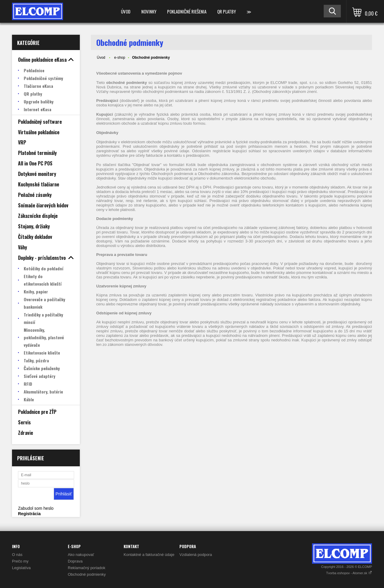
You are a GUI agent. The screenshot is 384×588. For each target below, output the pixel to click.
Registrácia (29, 514)
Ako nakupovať (81, 555)
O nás (17, 555)
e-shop (120, 58)
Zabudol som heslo (36, 508)
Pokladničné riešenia (187, 11)
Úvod (126, 11)
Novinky (149, 11)
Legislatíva (21, 568)
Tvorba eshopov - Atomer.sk (349, 573)
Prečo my (20, 561)
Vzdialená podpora (196, 555)
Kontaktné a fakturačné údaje (149, 555)
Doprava (75, 561)
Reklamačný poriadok (87, 568)
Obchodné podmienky (87, 574)
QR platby (226, 11)
